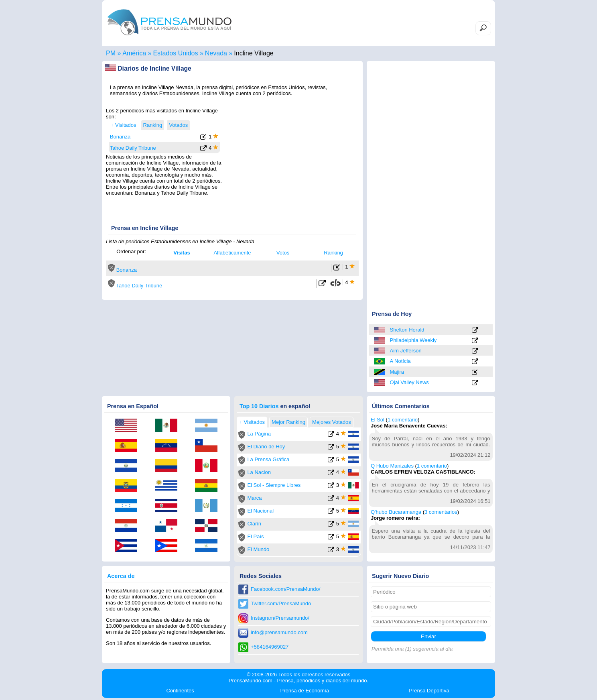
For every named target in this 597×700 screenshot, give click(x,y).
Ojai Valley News (409, 382)
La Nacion (259, 472)
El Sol (378, 420)
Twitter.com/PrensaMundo (281, 603)
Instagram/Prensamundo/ (280, 618)
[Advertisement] (291, 158)
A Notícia (400, 361)
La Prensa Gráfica (268, 459)
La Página (259, 434)
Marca (254, 498)
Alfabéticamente (232, 253)
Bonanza (120, 137)
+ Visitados (124, 125)
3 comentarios (441, 512)
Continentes (180, 691)
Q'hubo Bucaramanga (396, 512)
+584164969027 (270, 647)
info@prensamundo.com (279, 632)
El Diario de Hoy (266, 447)
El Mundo (258, 549)
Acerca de (121, 576)
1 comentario (403, 420)
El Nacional (260, 511)
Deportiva (429, 691)
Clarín (254, 524)
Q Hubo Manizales (392, 466)
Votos (283, 253)
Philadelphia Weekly (413, 340)
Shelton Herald (407, 330)
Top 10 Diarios (259, 406)
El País (255, 536)
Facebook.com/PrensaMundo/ (285, 589)
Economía (305, 691)
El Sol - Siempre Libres (274, 485)
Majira (397, 372)
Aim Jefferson (406, 351)
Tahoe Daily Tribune (133, 148)
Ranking (333, 253)
